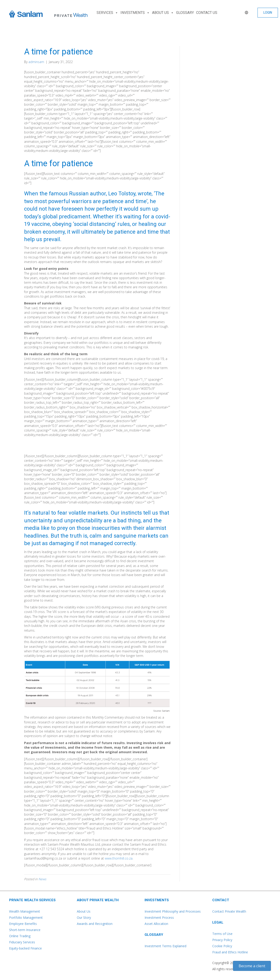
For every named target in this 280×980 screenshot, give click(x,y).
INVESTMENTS (135, 13)
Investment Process (159, 917)
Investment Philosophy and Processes (173, 911)
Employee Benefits (23, 924)
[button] (268, 13)
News (42, 879)
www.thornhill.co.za (119, 858)
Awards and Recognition (95, 924)
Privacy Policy (222, 940)
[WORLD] (245, 13)
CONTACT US (207, 13)
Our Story (84, 917)
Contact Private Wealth (229, 911)
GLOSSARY (185, 13)
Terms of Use (222, 934)
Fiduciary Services (22, 942)
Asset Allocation (156, 924)
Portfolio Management (26, 917)
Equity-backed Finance (25, 948)
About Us (84, 911)
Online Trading (20, 936)
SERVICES (107, 13)
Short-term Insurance (25, 930)
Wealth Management (25, 911)
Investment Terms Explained (165, 946)
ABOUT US (163, 13)
